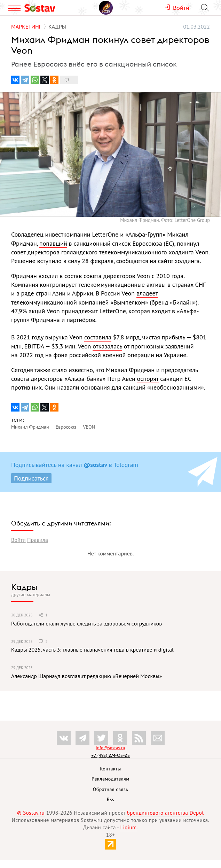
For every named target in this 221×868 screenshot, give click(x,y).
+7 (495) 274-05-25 (110, 755)
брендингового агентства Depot (165, 813)
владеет (147, 293)
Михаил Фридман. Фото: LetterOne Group (165, 220)
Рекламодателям (110, 779)
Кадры (24, 587)
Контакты (110, 769)
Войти (18, 540)
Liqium (129, 827)
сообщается (132, 261)
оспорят (148, 379)
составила (98, 337)
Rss (110, 799)
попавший (53, 243)
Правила (38, 540)
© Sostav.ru (31, 813)
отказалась (107, 346)
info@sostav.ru (110, 748)
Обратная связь (111, 789)
